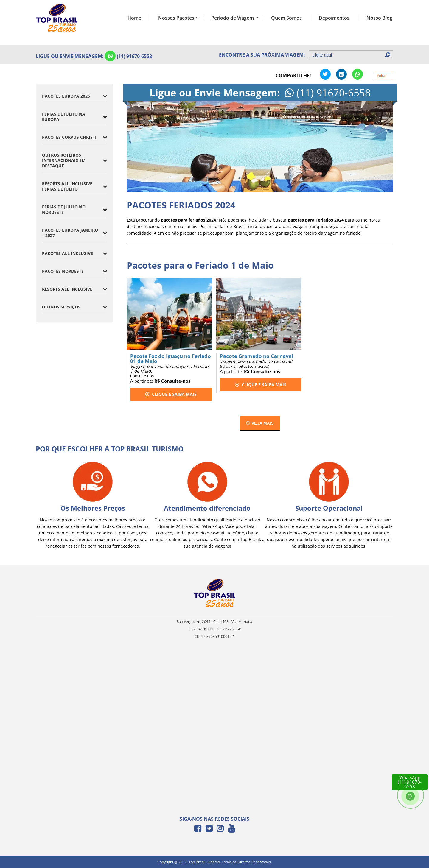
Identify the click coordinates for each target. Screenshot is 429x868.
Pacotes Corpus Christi (69, 137)
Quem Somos (286, 18)
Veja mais (260, 423)
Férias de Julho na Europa (64, 117)
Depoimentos (334, 18)
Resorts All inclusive (67, 289)
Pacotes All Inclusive (67, 253)
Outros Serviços (61, 307)
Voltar (382, 75)
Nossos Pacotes (176, 18)
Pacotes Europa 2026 (66, 96)
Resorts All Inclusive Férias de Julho (67, 186)
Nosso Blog (379, 18)
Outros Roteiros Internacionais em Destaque (64, 160)
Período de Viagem (233, 18)
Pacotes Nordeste (63, 271)
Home (134, 18)
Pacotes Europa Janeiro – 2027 (70, 233)
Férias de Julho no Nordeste (64, 209)
